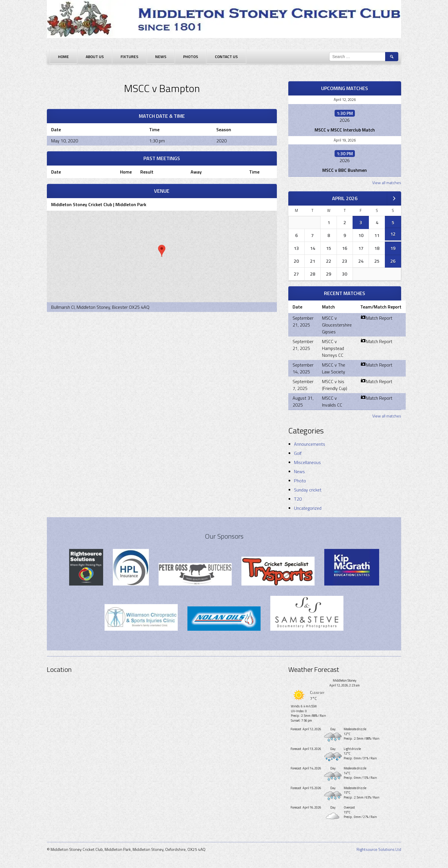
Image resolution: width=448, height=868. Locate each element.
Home (63, 56)
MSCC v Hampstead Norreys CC (333, 348)
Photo (300, 481)
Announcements (310, 444)
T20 (298, 499)
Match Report (376, 318)
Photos (191, 56)
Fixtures (129, 56)
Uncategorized (308, 508)
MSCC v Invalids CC (332, 401)
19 (393, 248)
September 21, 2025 (303, 321)
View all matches (387, 183)
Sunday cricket (308, 490)
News (161, 56)
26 (393, 261)
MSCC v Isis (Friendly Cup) (335, 385)
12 (393, 234)
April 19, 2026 (345, 140)
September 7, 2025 (303, 385)
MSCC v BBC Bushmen (345, 170)
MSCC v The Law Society (334, 368)
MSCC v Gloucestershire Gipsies (337, 325)
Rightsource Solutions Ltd (379, 849)
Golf (298, 453)
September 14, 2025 (303, 368)
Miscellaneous (307, 462)
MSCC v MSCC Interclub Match (345, 130)
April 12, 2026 (345, 99)
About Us (95, 56)
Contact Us (226, 56)
